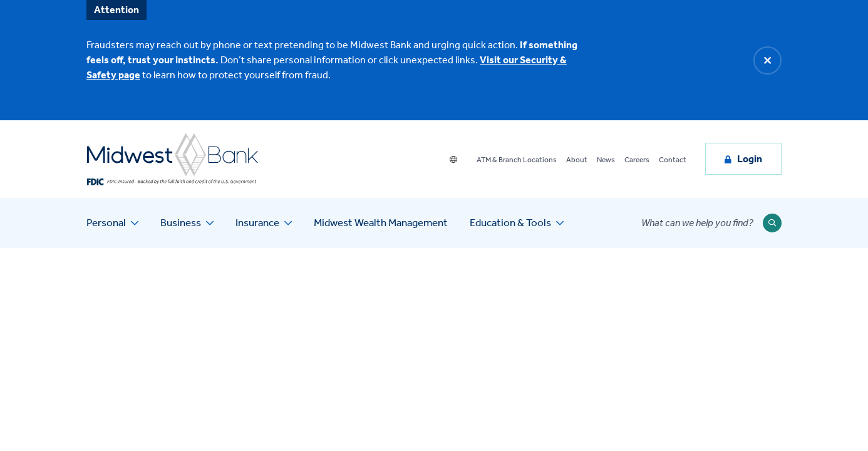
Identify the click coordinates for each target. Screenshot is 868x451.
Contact (673, 160)
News (606, 160)
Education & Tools (510, 222)
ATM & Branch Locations (517, 160)
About (577, 160)
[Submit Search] (772, 223)
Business (181, 222)
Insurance (257, 222)
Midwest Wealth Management (381, 222)
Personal (106, 222)
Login (750, 159)
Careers (637, 160)
